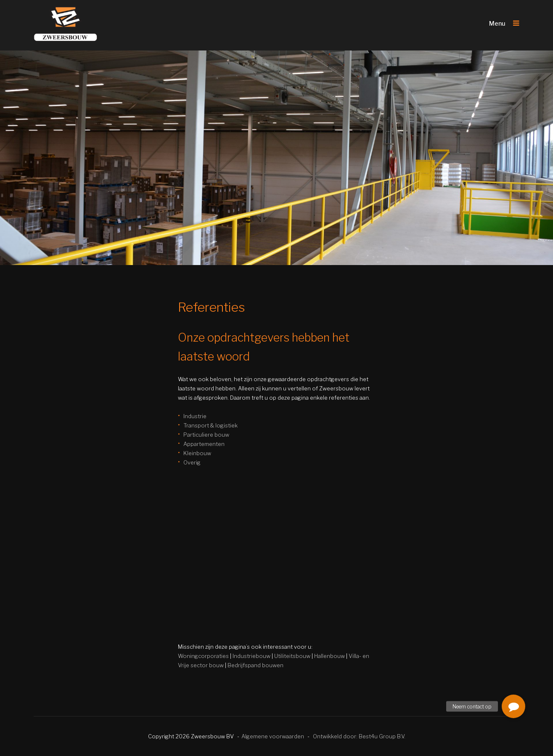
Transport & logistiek (210, 425)
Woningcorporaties (203, 656)
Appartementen (204, 444)
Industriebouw (251, 656)
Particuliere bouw (206, 435)
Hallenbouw (329, 656)
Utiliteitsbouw (292, 656)
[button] (513, 706)
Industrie (195, 416)
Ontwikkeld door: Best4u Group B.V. (359, 736)
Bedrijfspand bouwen (255, 665)
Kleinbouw (197, 453)
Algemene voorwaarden (273, 736)
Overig (192, 462)
